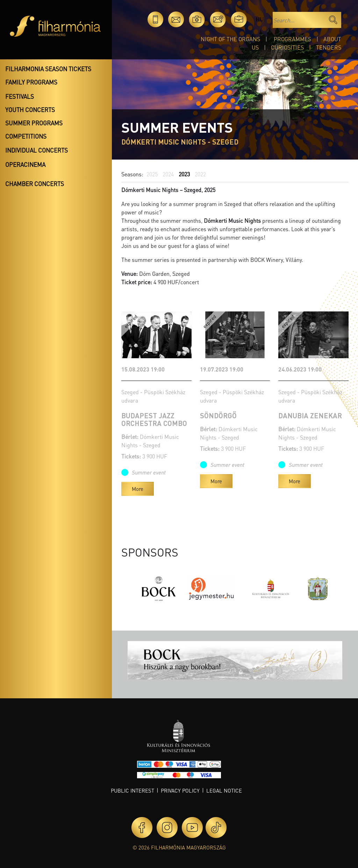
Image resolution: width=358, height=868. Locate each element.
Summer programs (34, 123)
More (138, 489)
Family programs (31, 82)
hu (260, 19)
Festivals (20, 96)
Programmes (292, 39)
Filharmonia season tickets (48, 69)
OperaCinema (25, 164)
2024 (168, 174)
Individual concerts (37, 150)
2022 (200, 174)
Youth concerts (30, 110)
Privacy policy (180, 790)
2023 (184, 174)
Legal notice (224, 790)
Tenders (329, 47)
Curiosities (287, 47)
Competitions (26, 136)
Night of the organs (230, 39)
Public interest (133, 790)
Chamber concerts (35, 184)
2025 (152, 174)
